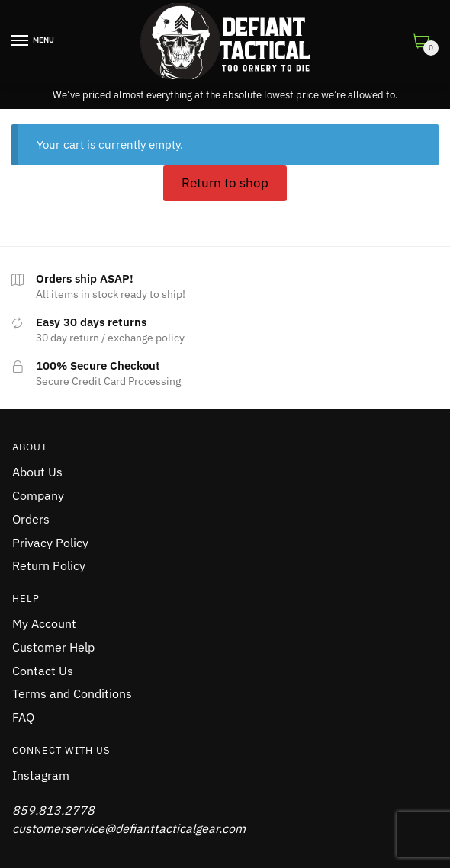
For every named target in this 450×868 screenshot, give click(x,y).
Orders (31, 519)
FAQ (23, 717)
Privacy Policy (50, 543)
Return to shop (225, 183)
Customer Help (53, 647)
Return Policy (49, 565)
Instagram (41, 775)
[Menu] (21, 41)
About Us (37, 472)
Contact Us (43, 671)
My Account (44, 623)
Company (38, 495)
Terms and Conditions (72, 693)
